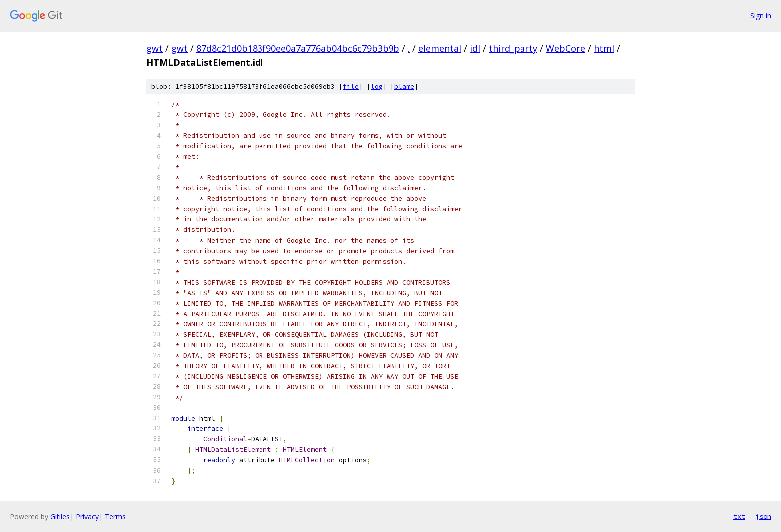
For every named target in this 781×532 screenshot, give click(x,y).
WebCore (566, 48)
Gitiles (60, 516)
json (763, 516)
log (377, 86)
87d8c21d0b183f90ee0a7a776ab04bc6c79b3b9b (298, 48)
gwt (155, 48)
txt (739, 516)
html (604, 48)
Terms (115, 516)
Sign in (761, 16)
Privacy (87, 516)
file (351, 86)
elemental (440, 48)
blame (404, 86)
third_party (513, 48)
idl (475, 48)
